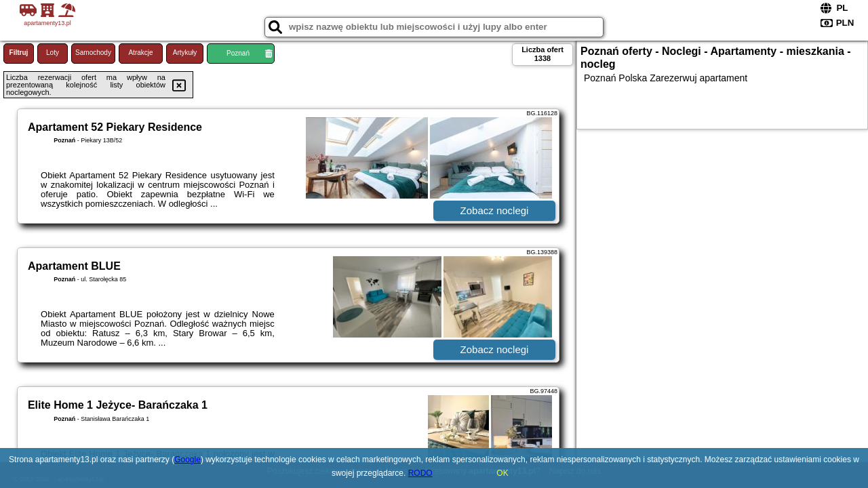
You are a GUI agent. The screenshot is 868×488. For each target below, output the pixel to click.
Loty (53, 53)
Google (188, 460)
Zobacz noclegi (495, 210)
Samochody (93, 53)
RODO (420, 473)
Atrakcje (140, 53)
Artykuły (185, 53)
